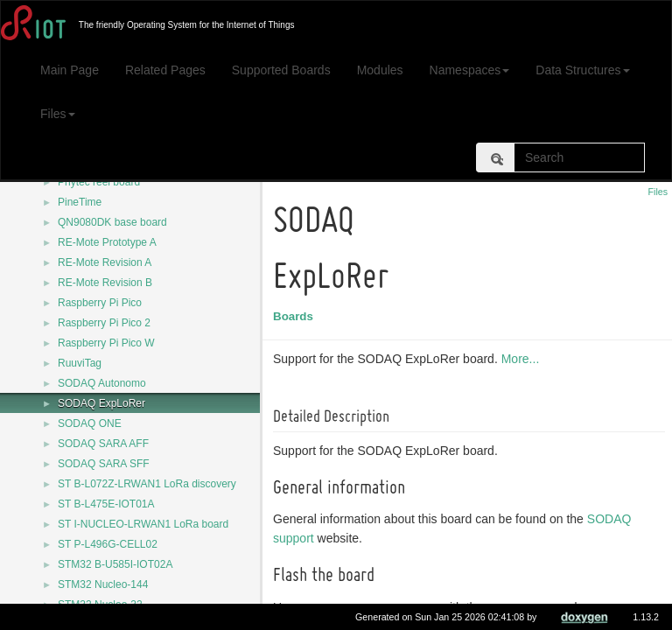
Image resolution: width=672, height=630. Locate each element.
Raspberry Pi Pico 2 (104, 323)
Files (58, 114)
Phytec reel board (99, 182)
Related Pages (165, 70)
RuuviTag (80, 363)
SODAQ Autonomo (102, 383)
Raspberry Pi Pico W (106, 343)
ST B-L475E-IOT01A (106, 504)
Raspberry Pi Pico (100, 303)
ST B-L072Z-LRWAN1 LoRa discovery (147, 484)
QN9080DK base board (112, 222)
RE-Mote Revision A (105, 262)
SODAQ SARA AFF (103, 444)
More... (523, 359)
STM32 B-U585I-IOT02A (115, 564)
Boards (296, 316)
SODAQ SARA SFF (104, 464)
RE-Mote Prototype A (107, 242)
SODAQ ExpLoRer (101, 403)
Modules (380, 70)
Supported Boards (281, 70)
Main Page (70, 70)
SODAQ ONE (90, 423)
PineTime (80, 202)
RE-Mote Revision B (105, 283)
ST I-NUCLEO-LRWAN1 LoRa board (143, 524)
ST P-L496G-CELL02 (108, 544)
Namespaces (470, 70)
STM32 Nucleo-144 (103, 584)
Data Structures (582, 70)
